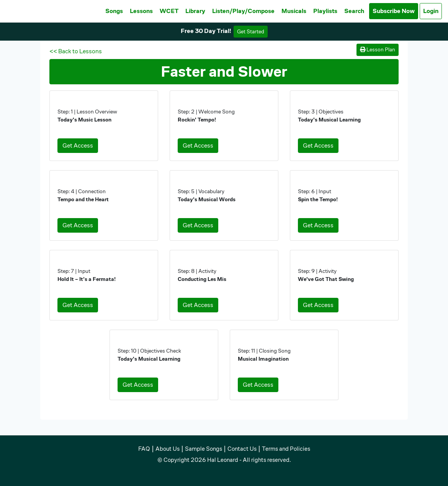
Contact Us (242, 449)
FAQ (144, 449)
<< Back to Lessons (76, 51)
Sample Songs (204, 449)
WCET (169, 11)
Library (195, 11)
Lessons (141, 11)
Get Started (251, 31)
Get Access (78, 145)
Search (354, 11)
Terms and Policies (286, 449)
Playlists (325, 11)
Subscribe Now (394, 11)
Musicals (294, 11)
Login (431, 11)
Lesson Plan (378, 49)
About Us (168, 449)
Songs (114, 11)
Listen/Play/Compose (243, 11)
